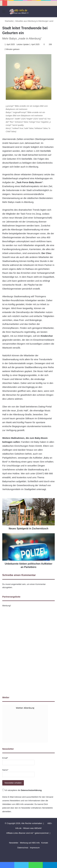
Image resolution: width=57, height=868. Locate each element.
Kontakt (45, 843)
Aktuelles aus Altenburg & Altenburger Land (34, 21)
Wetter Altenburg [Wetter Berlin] (25, 708)
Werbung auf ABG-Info (30, 843)
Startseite (8, 21)
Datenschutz (23, 848)
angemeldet (16, 584)
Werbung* (7, 606)
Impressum (35, 848)
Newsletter (14, 843)
